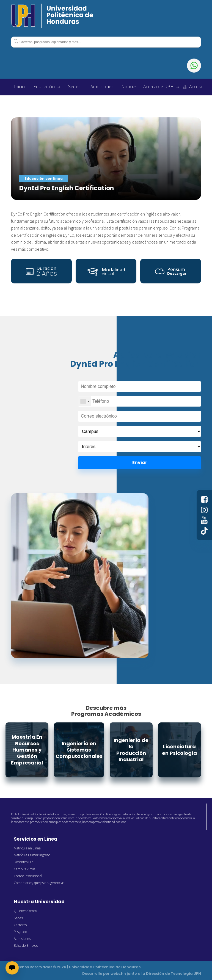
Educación (47, 87)
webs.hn (118, 974)
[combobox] (106, 42)
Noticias (129, 87)
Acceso (193, 87)
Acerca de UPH (161, 87)
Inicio (19, 87)
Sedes (74, 87)
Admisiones (102, 87)
